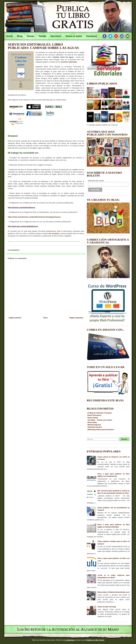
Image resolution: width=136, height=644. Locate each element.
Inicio (45, 318)
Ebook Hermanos (94, 415)
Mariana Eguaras (94, 425)
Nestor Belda (93, 418)
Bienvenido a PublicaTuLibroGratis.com (113, 592)
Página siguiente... (77, 318)
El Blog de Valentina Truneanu (100, 413)
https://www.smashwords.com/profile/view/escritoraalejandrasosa (34, 217)
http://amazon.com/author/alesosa (21, 207)
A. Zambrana (69, 640)
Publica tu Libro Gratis (95, 640)
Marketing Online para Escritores (101, 430)
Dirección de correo (96, 181)
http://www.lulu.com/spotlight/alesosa (23, 226)
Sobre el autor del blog (107, 607)
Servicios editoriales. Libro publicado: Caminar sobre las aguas (43, 46)
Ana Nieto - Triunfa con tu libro (100, 420)
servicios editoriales (69, 62)
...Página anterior (14, 318)
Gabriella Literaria (95, 427)
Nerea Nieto (92, 422)
